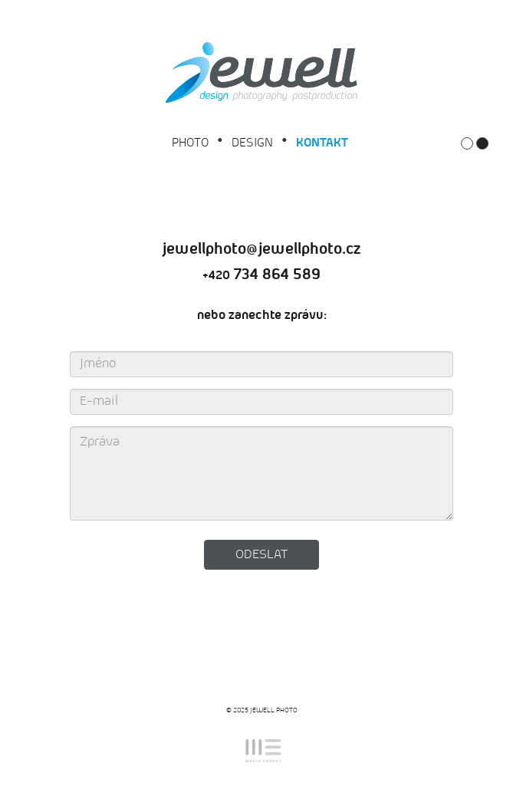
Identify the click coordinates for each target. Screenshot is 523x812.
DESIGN (252, 143)
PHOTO (190, 143)
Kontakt (322, 143)
